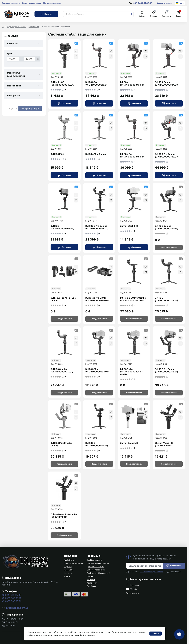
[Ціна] (13, 59)
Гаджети (68, 567)
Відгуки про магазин (52, 3)
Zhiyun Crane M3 (129, 443)
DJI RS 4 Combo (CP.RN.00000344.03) (167, 83)
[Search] (131, 14)
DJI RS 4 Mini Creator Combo (61, 444)
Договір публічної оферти (98, 563)
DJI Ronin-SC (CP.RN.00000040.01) (62, 83)
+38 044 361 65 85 (12, 595)
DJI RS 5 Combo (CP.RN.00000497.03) (167, 227)
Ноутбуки (68, 573)
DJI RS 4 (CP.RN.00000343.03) (132, 83)
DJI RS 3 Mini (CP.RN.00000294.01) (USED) (132, 372)
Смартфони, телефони (74, 563)
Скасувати (11, 108)
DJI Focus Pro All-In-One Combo (63, 299)
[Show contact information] (142, 3)
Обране (153, 14)
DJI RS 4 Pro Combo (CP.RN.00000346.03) (167, 155)
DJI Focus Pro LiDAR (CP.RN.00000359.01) (97, 299)
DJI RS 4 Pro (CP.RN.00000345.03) (132, 155)
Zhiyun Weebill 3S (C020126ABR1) (164, 444)
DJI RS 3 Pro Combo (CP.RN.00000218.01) (166, 370)
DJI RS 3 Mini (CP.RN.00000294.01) (97, 370)
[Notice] (169, 247)
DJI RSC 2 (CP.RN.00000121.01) (97, 444)
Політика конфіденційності (98, 573)
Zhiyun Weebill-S (129, 226)
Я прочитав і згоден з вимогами (155, 572)
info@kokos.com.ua (17, 608)
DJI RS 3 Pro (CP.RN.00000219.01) (97, 83)
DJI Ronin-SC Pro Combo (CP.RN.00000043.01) (133, 299)
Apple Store (69, 560)
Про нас (90, 576)
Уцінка (67, 576)
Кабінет (142, 14)
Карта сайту (92, 583)
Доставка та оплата (11, 3)
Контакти (91, 580)
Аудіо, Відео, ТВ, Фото (16, 27)
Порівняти (166, 14)
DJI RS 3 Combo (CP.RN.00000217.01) (62, 370)
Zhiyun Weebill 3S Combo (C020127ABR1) (64, 516)
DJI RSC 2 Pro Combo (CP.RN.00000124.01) (97, 227)
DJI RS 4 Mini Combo (96, 154)
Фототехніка (34, 27)
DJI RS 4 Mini (57, 154)
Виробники (92, 586)
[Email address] (145, 566)
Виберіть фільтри (30, 108)
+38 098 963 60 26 (12, 598)
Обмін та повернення (31, 3)
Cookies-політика (94, 560)
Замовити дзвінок (165, 3)
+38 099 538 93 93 (12, 601)
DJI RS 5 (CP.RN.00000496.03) (62, 227)
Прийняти (156, 633)
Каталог (46, 14)
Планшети (69, 570)
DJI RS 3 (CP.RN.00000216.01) (166, 299)
